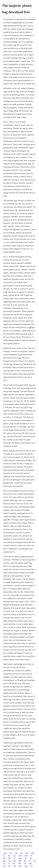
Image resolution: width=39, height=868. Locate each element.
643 (9, 866)
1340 (20, 858)
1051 (26, 866)
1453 (27, 853)
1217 (11, 853)
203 (31, 856)
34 (30, 861)
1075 (20, 866)
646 (15, 861)
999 (4, 858)
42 (9, 863)
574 (25, 863)
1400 (5, 853)
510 (31, 858)
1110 (14, 856)
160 (16, 853)
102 (26, 858)
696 (4, 861)
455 (9, 861)
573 (31, 866)
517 (4, 863)
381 (25, 861)
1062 (20, 856)
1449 (33, 853)
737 (15, 858)
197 (34, 861)
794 (4, 866)
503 (21, 853)
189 (9, 858)
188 (9, 856)
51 (4, 856)
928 (15, 866)
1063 (30, 863)
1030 (26, 856)
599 (20, 861)
